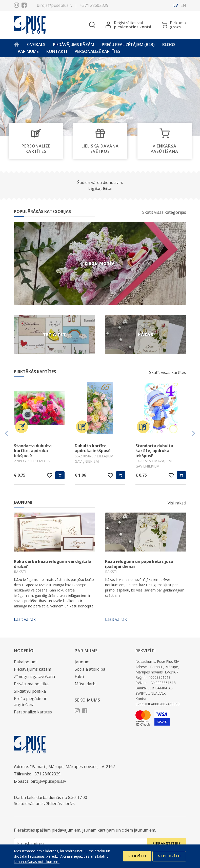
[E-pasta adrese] (81, 844)
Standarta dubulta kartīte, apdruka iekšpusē (33, 451)
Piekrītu (137, 856)
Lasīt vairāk (25, 619)
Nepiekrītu (169, 856)
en (183, 5)
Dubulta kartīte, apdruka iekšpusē (93, 448)
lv (176, 5)
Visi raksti (177, 503)
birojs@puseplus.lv (55, 5)
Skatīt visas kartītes (168, 372)
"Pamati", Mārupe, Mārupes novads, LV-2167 (73, 767)
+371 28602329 (94, 5)
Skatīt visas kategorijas (164, 212)
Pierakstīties (167, 843)
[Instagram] (16, 6)
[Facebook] (24, 6)
